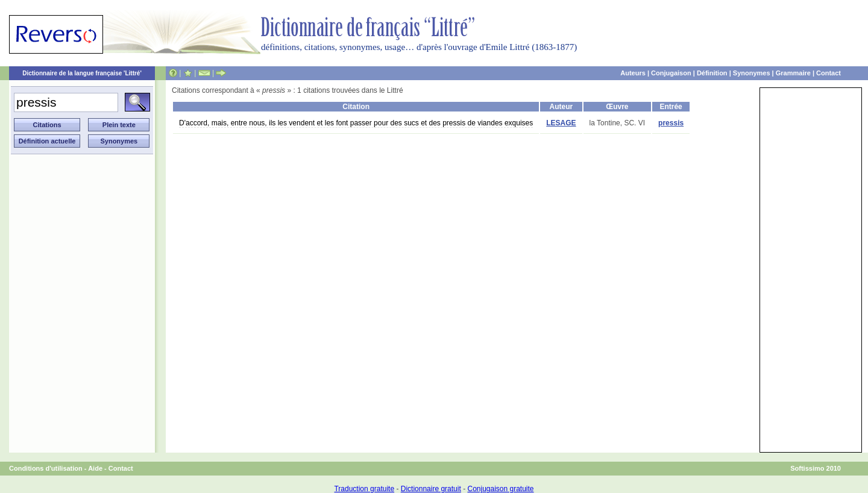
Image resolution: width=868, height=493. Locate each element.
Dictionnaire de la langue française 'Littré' (82, 73)
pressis (671, 123)
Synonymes (752, 73)
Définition (712, 73)
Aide (95, 468)
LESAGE (561, 123)
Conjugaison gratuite (500, 489)
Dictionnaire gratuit (431, 489)
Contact (829, 73)
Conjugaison (671, 73)
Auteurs (633, 73)
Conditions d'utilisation (46, 468)
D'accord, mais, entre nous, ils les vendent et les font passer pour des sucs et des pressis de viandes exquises (356, 123)
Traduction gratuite (364, 489)
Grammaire (793, 73)
